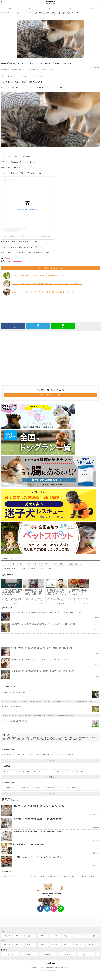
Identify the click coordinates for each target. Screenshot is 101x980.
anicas (8, 258)
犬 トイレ (86, 954)
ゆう (4, 564)
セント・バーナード (9, 771)
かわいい (20, 564)
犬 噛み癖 (48, 954)
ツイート (38, 326)
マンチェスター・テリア (40, 771)
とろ (12, 564)
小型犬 (41, 568)
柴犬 (49, 568)
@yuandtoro (17, 261)
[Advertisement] (50, 358)
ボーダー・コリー (58, 755)
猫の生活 (92, 945)
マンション (62, 876)
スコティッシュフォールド (54, 788)
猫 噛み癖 (67, 954)
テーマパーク (23, 876)
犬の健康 (43, 936)
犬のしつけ (7, 936)
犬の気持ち (55, 936)
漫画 (71, 9)
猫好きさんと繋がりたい (10, 568)
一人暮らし (73, 876)
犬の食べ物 (19, 936)
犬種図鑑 (50, 777)
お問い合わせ (33, 968)
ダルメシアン (7, 755)
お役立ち (30, 9)
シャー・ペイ (78, 771)
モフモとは (68, 968)
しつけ (42, 876)
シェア (13, 326)
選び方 (83, 876)
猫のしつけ (7, 945)
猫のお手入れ (67, 945)
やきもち (51, 876)
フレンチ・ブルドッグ (42, 755)
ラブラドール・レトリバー (23, 755)
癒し (51, 9)
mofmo (51, 2)
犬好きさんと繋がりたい (74, 564)
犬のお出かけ (92, 936)
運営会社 (61, 968)
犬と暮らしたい (31, 936)
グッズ (33, 876)
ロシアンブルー (37, 788)
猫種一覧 (50, 793)
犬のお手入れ (67, 936)
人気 (10, 9)
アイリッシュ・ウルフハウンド (61, 771)
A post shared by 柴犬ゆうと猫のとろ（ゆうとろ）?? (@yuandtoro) (25, 236)
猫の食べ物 (19, 945)
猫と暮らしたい (31, 945)
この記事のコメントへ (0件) (51, 395)
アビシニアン (71, 788)
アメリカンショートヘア (10, 788)
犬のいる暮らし (44, 564)
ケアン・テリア (24, 771)
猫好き (32, 568)
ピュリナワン (29, 954)
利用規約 (40, 968)
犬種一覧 (50, 760)
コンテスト (91, 9)
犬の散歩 (80, 936)
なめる (12, 876)
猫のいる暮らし (58, 564)
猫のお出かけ (80, 945)
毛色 (4, 876)
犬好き (24, 568)
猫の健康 (43, 945)
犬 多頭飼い (10, 954)
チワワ (70, 755)
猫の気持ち (55, 945)
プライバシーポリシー (51, 968)
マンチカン (25, 788)
